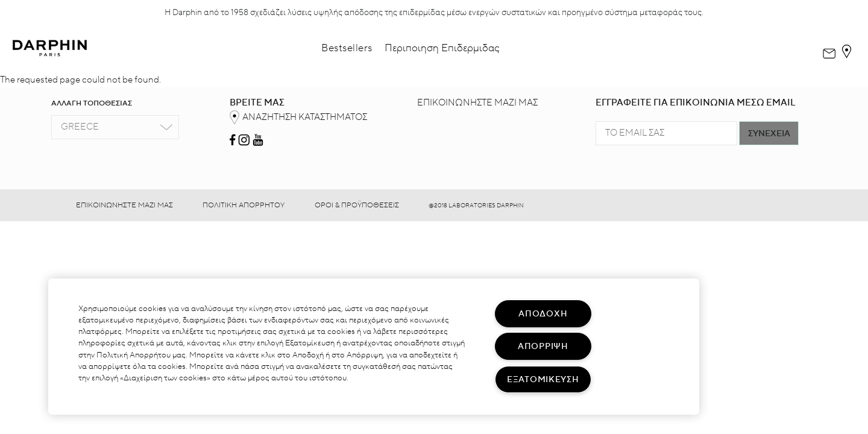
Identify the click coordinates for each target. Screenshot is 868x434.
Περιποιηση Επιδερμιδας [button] (442, 48)
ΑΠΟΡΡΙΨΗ (543, 346)
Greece (80, 127)
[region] (374, 347)
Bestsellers (347, 48)
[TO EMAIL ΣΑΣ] (666, 133)
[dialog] (829, 49)
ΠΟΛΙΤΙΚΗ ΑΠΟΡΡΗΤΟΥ (244, 205)
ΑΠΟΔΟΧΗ (543, 314)
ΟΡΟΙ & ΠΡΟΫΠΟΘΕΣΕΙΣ (357, 205)
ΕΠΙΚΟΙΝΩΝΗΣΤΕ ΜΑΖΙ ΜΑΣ (477, 103)
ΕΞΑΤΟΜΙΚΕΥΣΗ (543, 379)
